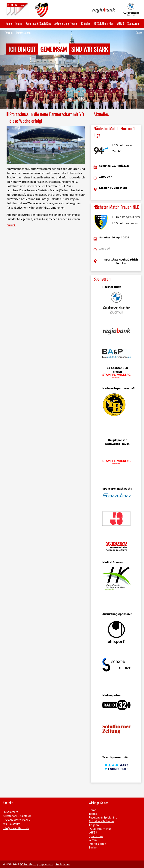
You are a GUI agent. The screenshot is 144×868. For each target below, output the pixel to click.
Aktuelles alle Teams (66, 23)
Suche (139, 33)
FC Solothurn (28, 864)
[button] (11, 69)
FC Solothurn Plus (104, 23)
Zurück (11, 225)
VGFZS (120, 23)
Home (9, 23)
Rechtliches (63, 864)
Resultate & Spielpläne (38, 23)
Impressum (46, 864)
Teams (19, 23)
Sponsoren (133, 23)
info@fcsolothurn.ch (16, 828)
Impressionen (23, 33)
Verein (9, 33)
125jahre (86, 23)
